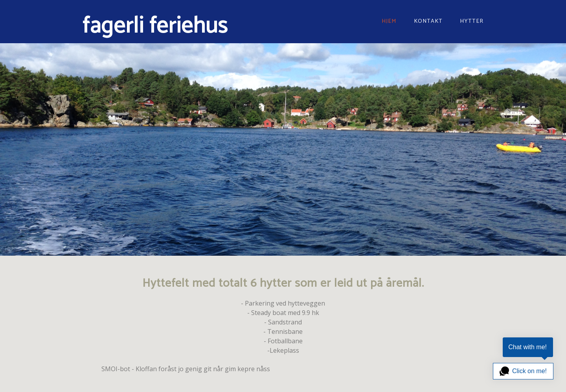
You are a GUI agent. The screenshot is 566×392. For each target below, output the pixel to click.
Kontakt (428, 21)
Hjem (389, 21)
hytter (472, 21)
